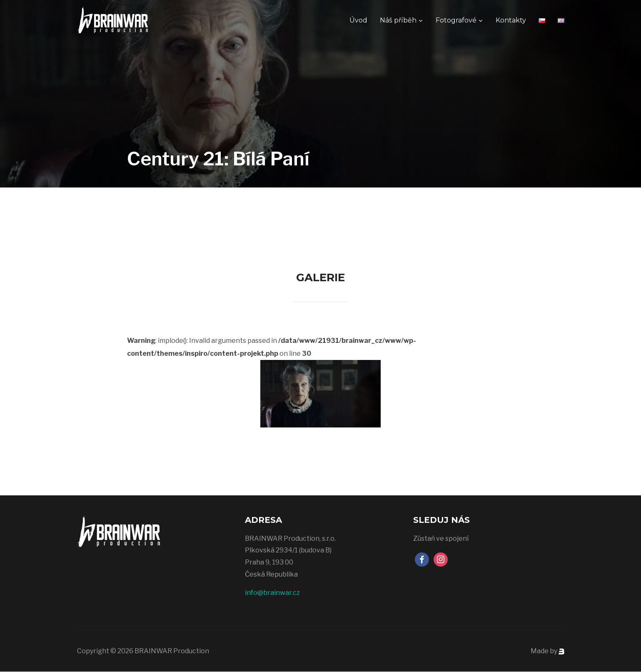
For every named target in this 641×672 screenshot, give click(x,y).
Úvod (358, 20)
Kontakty (511, 20)
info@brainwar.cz (272, 593)
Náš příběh (398, 20)
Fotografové (456, 20)
